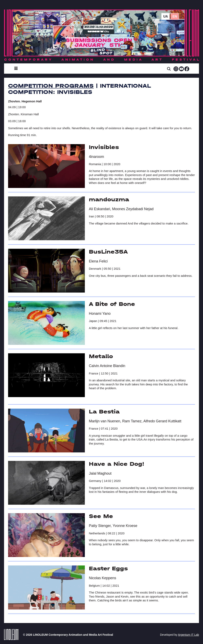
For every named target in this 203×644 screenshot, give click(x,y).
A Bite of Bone (112, 304)
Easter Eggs (108, 568)
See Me (101, 516)
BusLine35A (108, 252)
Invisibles (104, 147)
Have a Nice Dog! (117, 464)
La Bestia (104, 412)
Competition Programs (51, 86)
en (175, 16)
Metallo (101, 356)
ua (166, 16)
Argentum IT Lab (188, 635)
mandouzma (109, 199)
